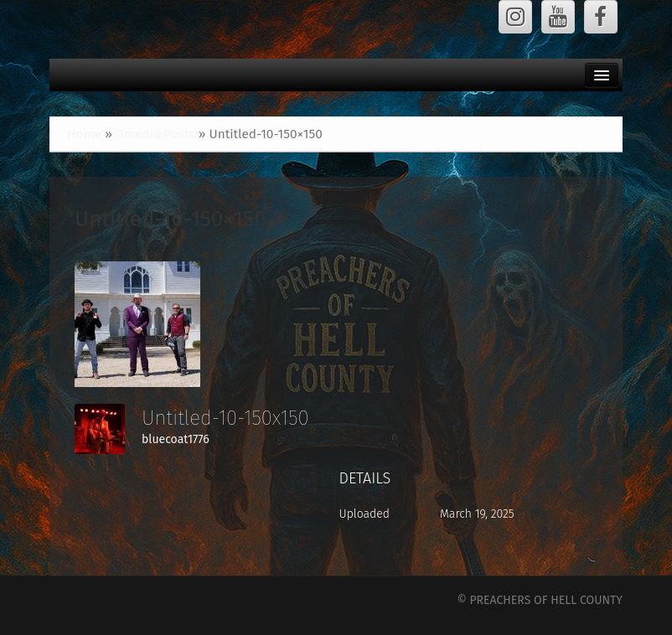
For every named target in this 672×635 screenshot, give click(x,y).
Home (84, 134)
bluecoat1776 (176, 439)
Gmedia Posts (155, 134)
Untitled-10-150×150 (171, 219)
